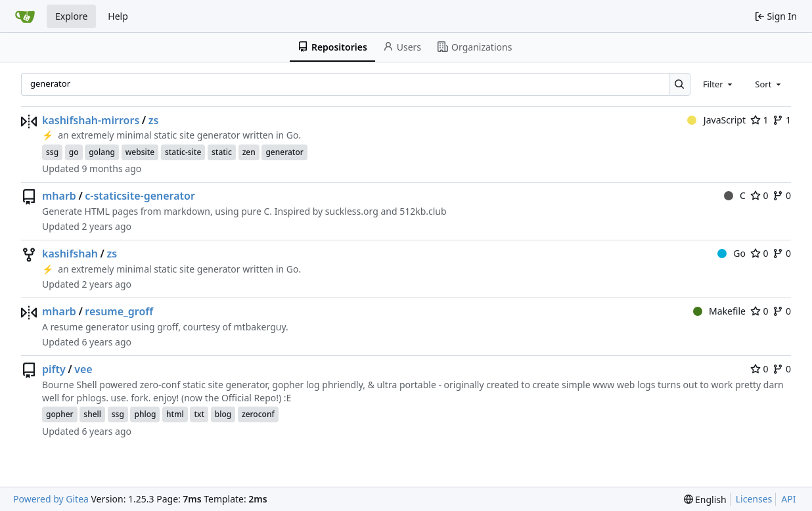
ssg (52, 152)
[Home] (25, 16)
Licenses (754, 499)
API (788, 499)
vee (83, 369)
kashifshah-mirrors (91, 120)
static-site (183, 152)
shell (92, 414)
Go (732, 253)
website (140, 152)
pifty (54, 369)
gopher (60, 414)
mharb (59, 196)
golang (102, 152)
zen (249, 152)
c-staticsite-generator (140, 196)
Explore (71, 16)
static (222, 152)
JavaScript (716, 120)
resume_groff (119, 311)
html (175, 414)
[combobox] (719, 84)
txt (199, 414)
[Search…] (680, 84)
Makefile (719, 311)
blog (223, 414)
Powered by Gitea (51, 499)
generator (284, 152)
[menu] (705, 500)
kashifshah (70, 254)
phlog (145, 414)
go (74, 152)
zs (154, 120)
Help (118, 16)
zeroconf (258, 414)
